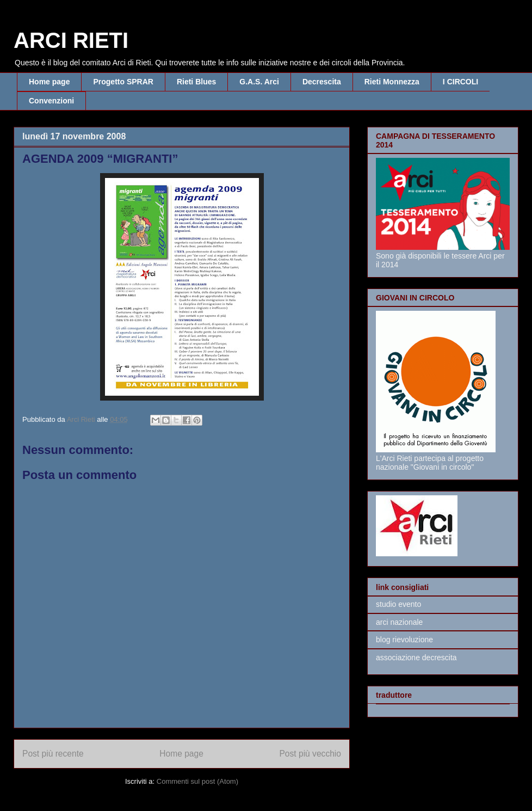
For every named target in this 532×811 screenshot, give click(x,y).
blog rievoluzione (404, 640)
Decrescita (322, 82)
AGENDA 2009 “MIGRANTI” (100, 159)
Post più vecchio (310, 754)
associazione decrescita (416, 658)
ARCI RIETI (71, 40)
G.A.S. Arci (259, 82)
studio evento (398, 604)
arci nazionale (399, 622)
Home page (49, 82)
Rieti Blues (196, 82)
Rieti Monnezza (392, 82)
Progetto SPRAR (123, 82)
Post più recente (53, 754)
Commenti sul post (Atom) (197, 781)
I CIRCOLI (460, 82)
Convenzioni (51, 101)
